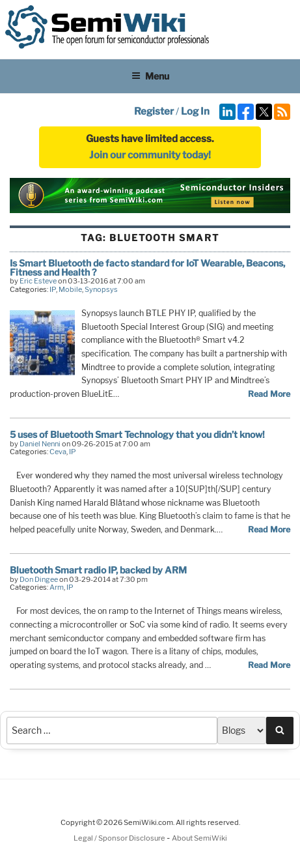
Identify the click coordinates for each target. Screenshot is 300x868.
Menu (150, 76)
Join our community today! (150, 155)
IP (53, 289)
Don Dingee (39, 579)
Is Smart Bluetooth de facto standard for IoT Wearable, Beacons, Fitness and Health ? (147, 268)
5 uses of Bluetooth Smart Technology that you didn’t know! (137, 434)
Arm (57, 587)
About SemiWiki (199, 838)
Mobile (70, 289)
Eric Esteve (38, 281)
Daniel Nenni (40, 444)
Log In (195, 111)
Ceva (58, 452)
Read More (269, 394)
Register (154, 111)
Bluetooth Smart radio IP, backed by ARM (98, 570)
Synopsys (101, 289)
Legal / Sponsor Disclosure (120, 838)
